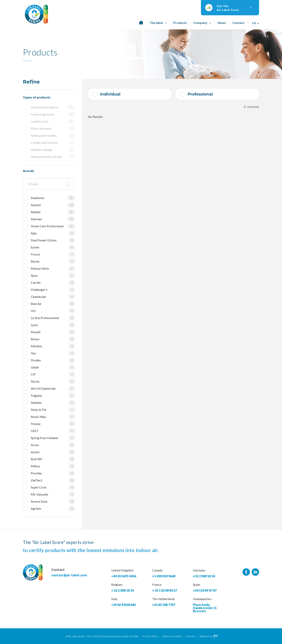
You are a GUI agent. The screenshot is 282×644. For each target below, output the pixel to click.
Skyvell (53, 332)
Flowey (53, 424)
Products (180, 23)
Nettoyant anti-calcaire (53, 157)
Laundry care (53, 121)
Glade (53, 367)
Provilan (53, 473)
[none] (254, 22)
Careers (191, 636)
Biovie (53, 261)
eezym (53, 452)
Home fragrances (53, 114)
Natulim (53, 403)
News (222, 23)
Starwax (53, 219)
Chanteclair (53, 297)
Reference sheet (172, 636)
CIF (53, 374)
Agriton (53, 508)
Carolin (53, 283)
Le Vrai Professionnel (53, 318)
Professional (200, 94)
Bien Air (53, 304)
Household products (53, 107)
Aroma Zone (53, 501)
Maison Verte (53, 268)
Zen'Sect (53, 480)
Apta (53, 276)
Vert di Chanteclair (53, 388)
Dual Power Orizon (53, 240)
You (53, 353)
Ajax (53, 233)
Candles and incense (53, 143)
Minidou (53, 346)
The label (156, 23)
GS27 (53, 431)
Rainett (53, 212)
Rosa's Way (53, 417)
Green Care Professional (53, 226)
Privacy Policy (150, 636)
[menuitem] (254, 22)
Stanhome (53, 198)
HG (53, 311)
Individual (110, 94)
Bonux (53, 339)
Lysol (53, 325)
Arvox (53, 445)
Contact (238, 23)
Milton (53, 466)
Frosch (53, 254)
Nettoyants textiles (53, 136)
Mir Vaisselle (53, 494)
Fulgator (53, 396)
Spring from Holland (53, 438)
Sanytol (53, 205)
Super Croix (53, 487)
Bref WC (53, 459)
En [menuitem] (254, 23)
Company (200, 23)
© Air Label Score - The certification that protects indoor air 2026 (102, 636)
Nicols (53, 381)
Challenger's (53, 290)
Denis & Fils (53, 410)
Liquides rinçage (53, 150)
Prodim (53, 360)
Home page (141, 25)
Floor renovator (53, 128)
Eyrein (53, 247)
